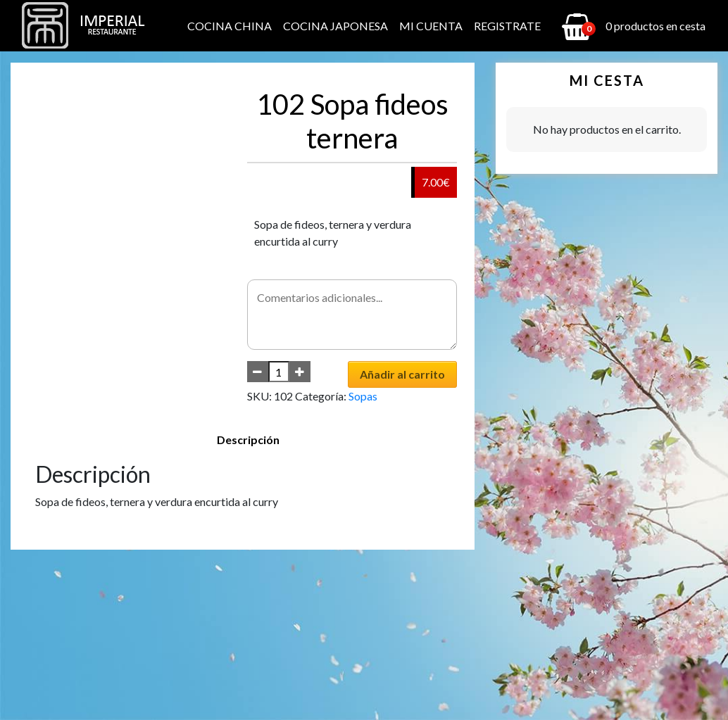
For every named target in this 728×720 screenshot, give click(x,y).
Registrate (507, 26)
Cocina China (230, 26)
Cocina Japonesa (335, 26)
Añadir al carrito (402, 374)
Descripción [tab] (248, 440)
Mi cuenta (431, 26)
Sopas (363, 396)
